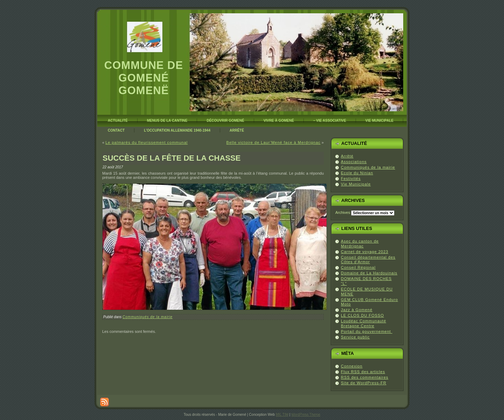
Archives (343, 212)
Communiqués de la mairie (148, 317)
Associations (354, 162)
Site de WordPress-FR (364, 383)
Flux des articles (363, 372)
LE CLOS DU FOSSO (362, 315)
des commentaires (365, 377)
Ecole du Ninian (357, 173)
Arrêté (347, 156)
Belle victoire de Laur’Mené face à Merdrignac (274, 142)
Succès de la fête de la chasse (171, 158)
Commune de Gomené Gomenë (144, 78)
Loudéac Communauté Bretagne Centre (363, 323)
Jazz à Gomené (357, 310)
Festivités (351, 178)
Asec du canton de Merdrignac (360, 244)
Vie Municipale (356, 184)
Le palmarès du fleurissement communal (146, 142)
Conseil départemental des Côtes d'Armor (368, 260)
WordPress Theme (306, 415)
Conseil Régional (358, 267)
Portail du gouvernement (367, 331)
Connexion (352, 366)
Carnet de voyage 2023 (365, 252)
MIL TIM (282, 415)
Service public (355, 337)
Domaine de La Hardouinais (369, 273)
